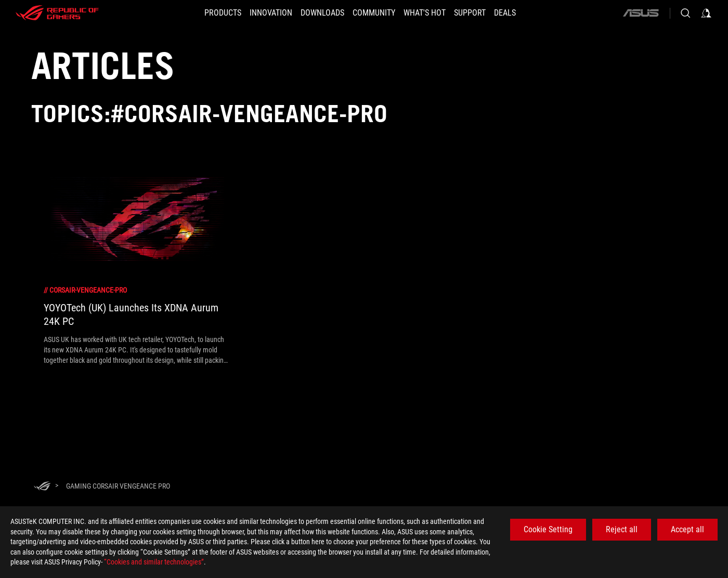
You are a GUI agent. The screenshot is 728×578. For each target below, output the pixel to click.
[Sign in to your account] (706, 13)
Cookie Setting (548, 529)
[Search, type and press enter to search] (685, 13)
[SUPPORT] (482, 13)
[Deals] (524, 13)
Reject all (622, 529)
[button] (204, 13)
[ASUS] (641, 13)
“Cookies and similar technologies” (154, 562)
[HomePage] (42, 487)
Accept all (687, 529)
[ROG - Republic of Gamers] (57, 13)
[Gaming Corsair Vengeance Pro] (118, 486)
